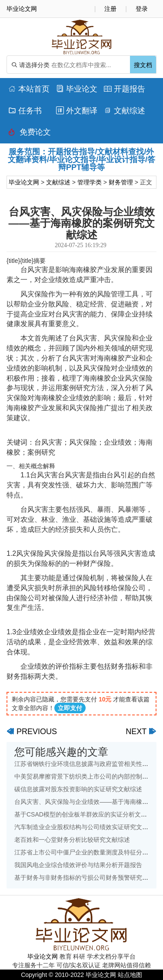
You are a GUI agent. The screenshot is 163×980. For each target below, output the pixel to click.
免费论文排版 (30, 134)
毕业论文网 (24, 182)
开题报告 (125, 89)
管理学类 (90, 182)
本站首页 (29, 89)
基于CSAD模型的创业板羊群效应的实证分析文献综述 (87, 814)
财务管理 (121, 182)
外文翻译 (77, 111)
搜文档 (143, 65)
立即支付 (70, 708)
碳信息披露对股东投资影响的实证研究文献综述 (78, 789)
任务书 (25, 111)
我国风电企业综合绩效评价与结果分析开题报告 (78, 865)
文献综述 (125, 111)
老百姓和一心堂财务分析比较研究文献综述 (72, 840)
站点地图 (130, 975)
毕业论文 (77, 89)
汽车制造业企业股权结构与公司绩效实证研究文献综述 (87, 827)
